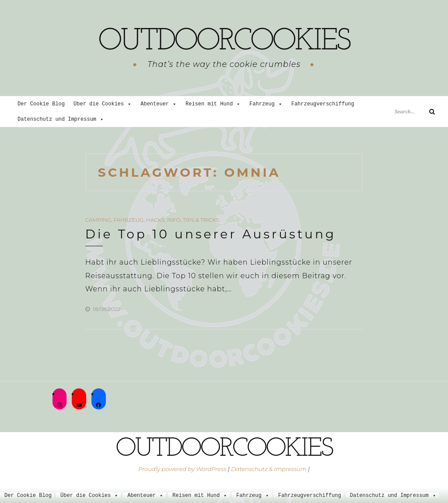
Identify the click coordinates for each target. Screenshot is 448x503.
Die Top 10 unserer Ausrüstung (211, 234)
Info (174, 220)
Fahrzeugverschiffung (323, 104)
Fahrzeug (266, 104)
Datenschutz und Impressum (61, 120)
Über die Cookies (103, 104)
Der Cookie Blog (41, 104)
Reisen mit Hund (213, 104)
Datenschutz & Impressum (269, 469)
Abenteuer (159, 104)
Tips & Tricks (201, 220)
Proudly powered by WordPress (182, 469)
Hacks (155, 220)
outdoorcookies (224, 42)
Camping (98, 220)
